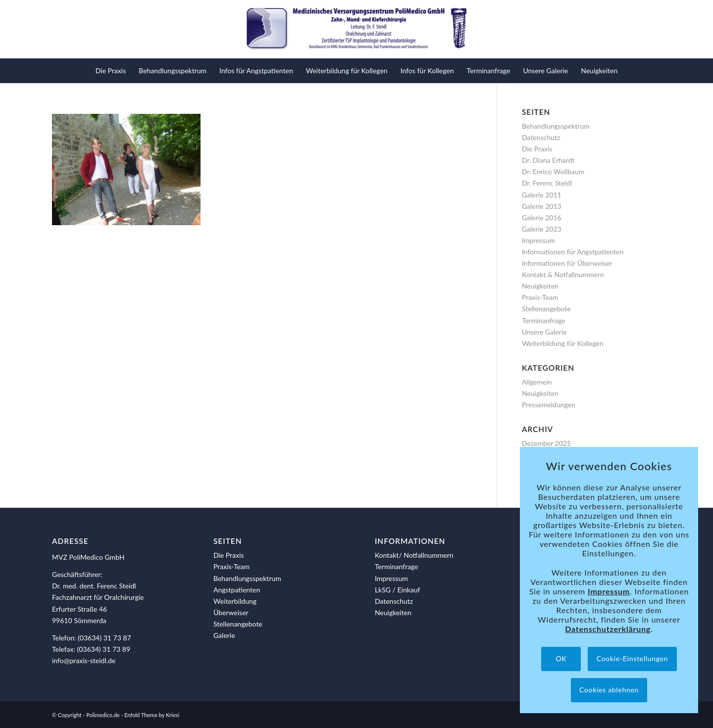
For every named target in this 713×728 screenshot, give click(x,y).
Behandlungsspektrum (556, 126)
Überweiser (231, 612)
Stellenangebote (546, 309)
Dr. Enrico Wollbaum (553, 171)
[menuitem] (111, 71)
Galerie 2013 (542, 206)
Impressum (538, 240)
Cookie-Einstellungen (632, 658)
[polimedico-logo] (356, 29)
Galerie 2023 (542, 229)
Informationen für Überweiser (567, 263)
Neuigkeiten (540, 286)
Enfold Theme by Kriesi (152, 715)
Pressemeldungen (549, 405)
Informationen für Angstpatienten (573, 252)
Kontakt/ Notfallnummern (414, 555)
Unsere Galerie (544, 332)
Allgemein (537, 382)
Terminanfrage (544, 320)
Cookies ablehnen (609, 690)
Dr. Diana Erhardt (548, 160)
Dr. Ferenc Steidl (547, 183)
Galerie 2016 (542, 218)
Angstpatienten (237, 590)
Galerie (224, 635)
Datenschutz (541, 137)
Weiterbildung (235, 601)
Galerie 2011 (542, 195)
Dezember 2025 (546, 443)
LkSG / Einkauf (398, 590)
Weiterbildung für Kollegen (563, 343)
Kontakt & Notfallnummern (563, 274)
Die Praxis (537, 149)
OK (561, 658)
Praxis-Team (540, 297)
